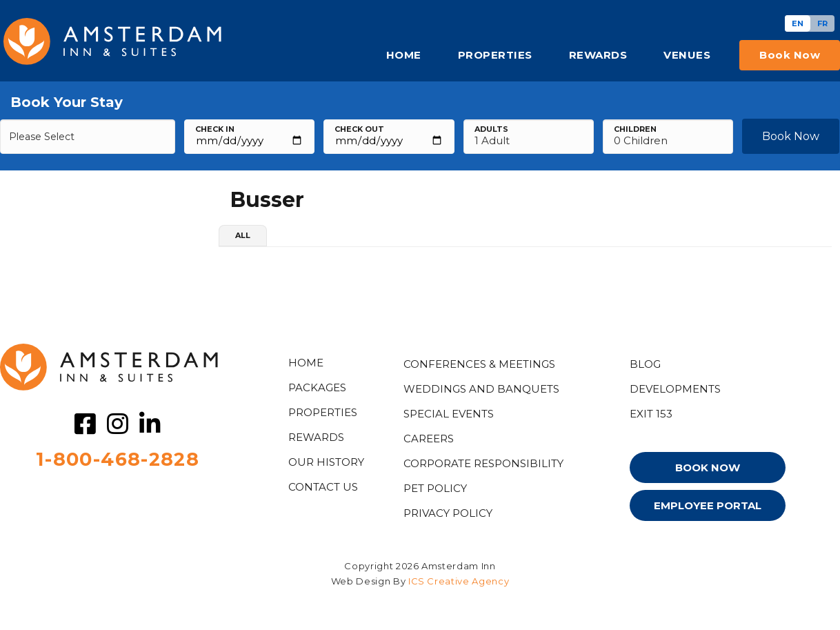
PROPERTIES (495, 55)
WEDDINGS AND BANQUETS (481, 389)
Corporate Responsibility (483, 463)
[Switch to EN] (798, 23)
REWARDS (598, 55)
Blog (645, 364)
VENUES (687, 55)
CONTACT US (323, 487)
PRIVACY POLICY (448, 513)
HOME (404, 55)
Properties (323, 412)
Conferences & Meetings (479, 364)
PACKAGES (317, 387)
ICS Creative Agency (459, 581)
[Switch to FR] (822, 23)
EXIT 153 (651, 414)
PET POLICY (435, 488)
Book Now (791, 136)
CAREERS (429, 439)
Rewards (316, 437)
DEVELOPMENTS (675, 389)
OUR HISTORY (326, 462)
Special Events (449, 414)
